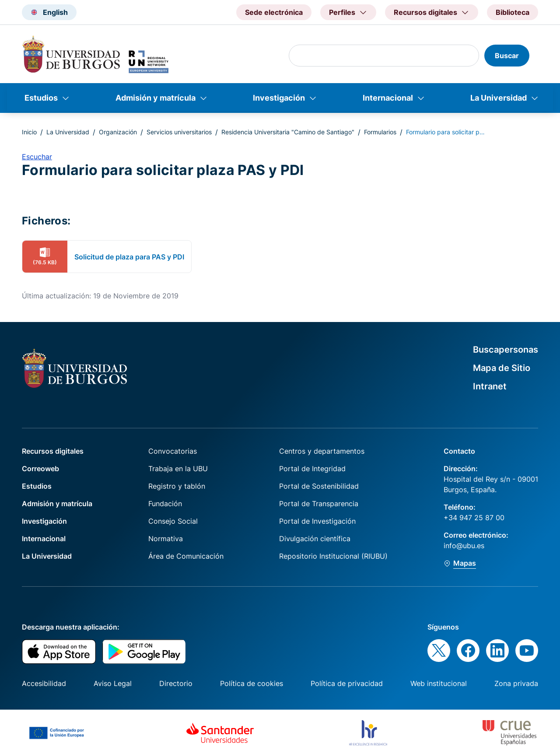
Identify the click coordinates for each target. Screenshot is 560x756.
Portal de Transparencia (319, 504)
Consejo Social (173, 521)
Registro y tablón (177, 486)
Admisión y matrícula (156, 98)
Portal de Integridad (312, 469)
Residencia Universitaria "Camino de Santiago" (288, 132)
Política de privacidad (347, 683)
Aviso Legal (113, 683)
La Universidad (499, 98)
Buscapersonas (506, 350)
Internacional (388, 98)
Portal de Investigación (317, 521)
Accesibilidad (44, 683)
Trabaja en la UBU (178, 469)
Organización (118, 132)
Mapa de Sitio (502, 368)
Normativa (166, 539)
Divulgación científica (315, 539)
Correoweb (40, 469)
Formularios (380, 132)
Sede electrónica (274, 12)
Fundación (165, 504)
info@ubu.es (464, 546)
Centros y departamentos (322, 451)
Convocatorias (173, 451)
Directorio (176, 683)
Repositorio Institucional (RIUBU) (333, 556)
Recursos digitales (53, 451)
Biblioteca (513, 12)
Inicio (29, 132)
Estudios (41, 98)
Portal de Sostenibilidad (319, 486)
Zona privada (516, 683)
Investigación (279, 98)
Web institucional (439, 683)
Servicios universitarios (179, 132)
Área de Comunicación (186, 556)
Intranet (490, 386)
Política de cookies (252, 683)
